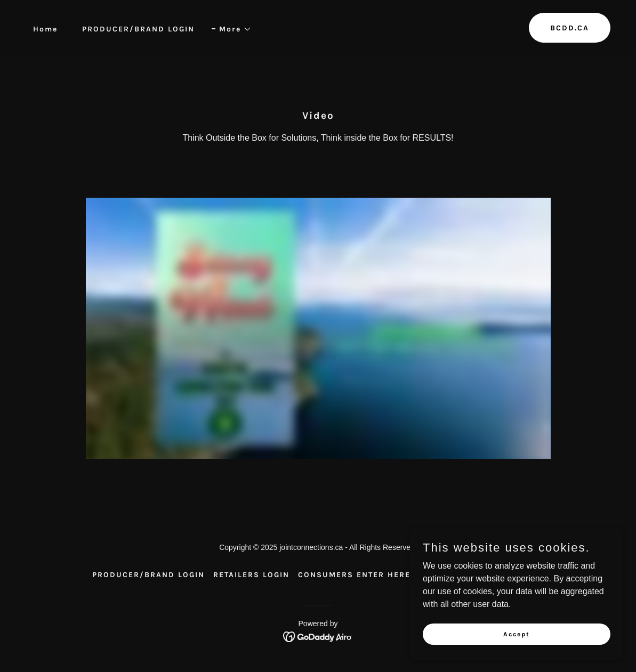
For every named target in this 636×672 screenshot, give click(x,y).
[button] (232, 29)
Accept (517, 634)
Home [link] (45, 29)
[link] (318, 636)
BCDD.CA (570, 28)
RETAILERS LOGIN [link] (251, 575)
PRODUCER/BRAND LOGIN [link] (138, 29)
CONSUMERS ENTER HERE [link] (354, 575)
